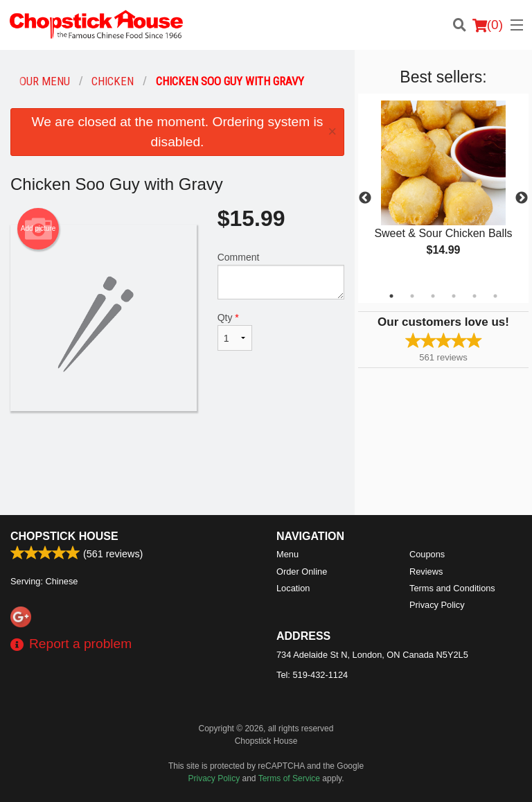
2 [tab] (412, 296)
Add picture (38, 229)
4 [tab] (454, 296)
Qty (235, 331)
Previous (365, 198)
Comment (281, 276)
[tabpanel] (443, 190)
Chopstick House (64, 536)
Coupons (427, 554)
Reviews (426, 572)
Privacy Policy (437, 605)
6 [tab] (495, 296)
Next (522, 198)
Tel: (312, 675)
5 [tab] (475, 296)
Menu (287, 554)
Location (293, 588)
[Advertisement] (177, 456)
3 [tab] (433, 296)
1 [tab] (391, 296)
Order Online (302, 572)
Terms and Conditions (452, 588)
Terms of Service (289, 778)
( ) (488, 25)
